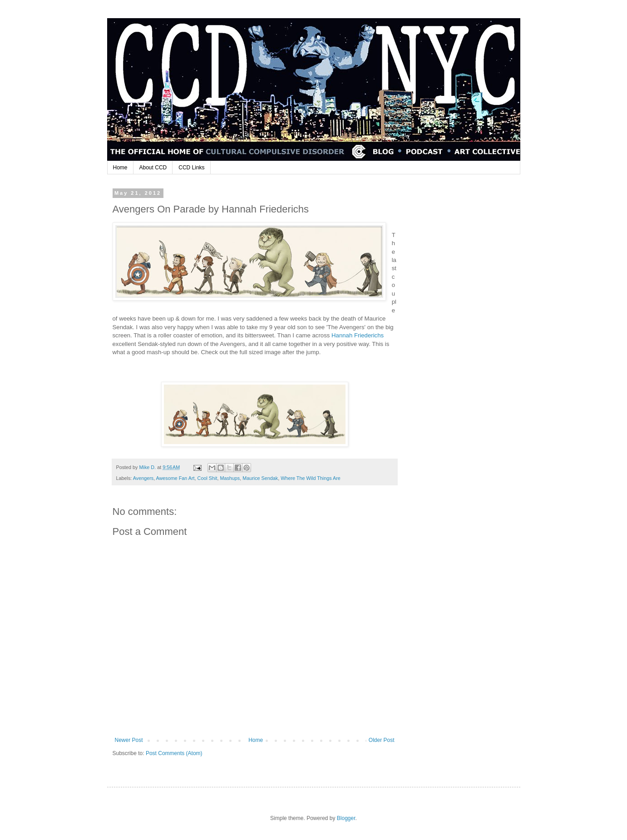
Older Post (382, 740)
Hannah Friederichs (358, 335)
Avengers (143, 478)
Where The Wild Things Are (311, 478)
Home (120, 168)
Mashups (230, 478)
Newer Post (129, 740)
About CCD (153, 168)
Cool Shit (207, 478)
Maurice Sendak (260, 478)
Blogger (346, 818)
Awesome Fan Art (175, 478)
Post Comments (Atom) (174, 753)
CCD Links (191, 168)
